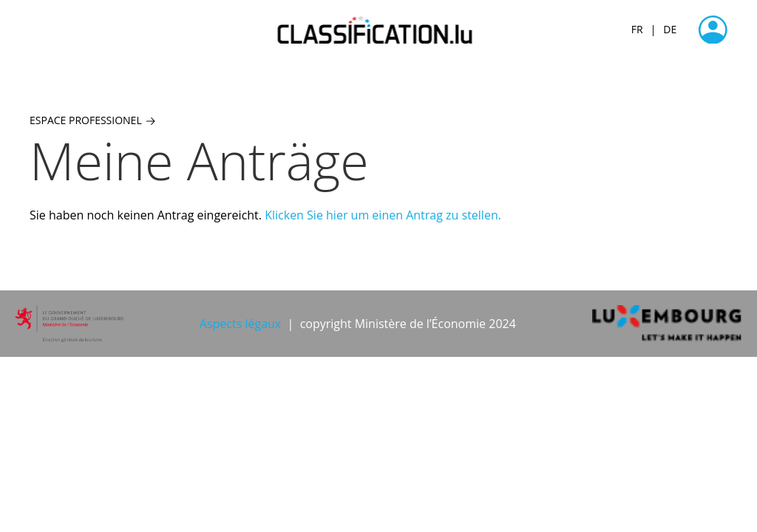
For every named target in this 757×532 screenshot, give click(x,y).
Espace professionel (92, 120)
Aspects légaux (240, 324)
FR (637, 29)
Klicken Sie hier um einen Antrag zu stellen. (383, 215)
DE (670, 29)
